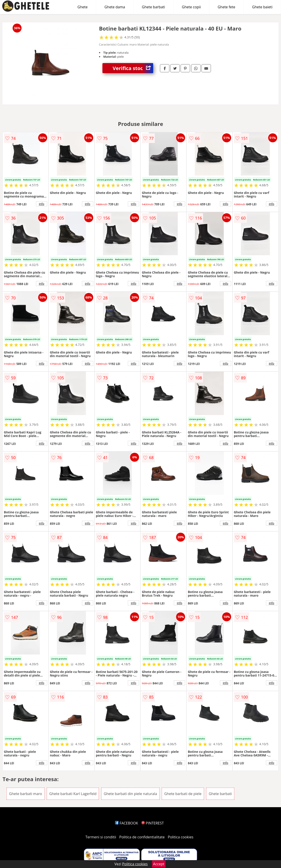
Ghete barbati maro (25, 794)
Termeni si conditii (101, 837)
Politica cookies (181, 837)
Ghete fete (226, 7)
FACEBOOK (127, 823)
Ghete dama (115, 7)
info (42, 204)
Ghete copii (191, 7)
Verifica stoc (133, 68)
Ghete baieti (262, 7)
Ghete (83, 7)
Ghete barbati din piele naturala (130, 794)
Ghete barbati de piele (183, 794)
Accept (159, 864)
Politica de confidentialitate (142, 837)
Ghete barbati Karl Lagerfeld (73, 794)
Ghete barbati (154, 7)
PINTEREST (153, 823)
